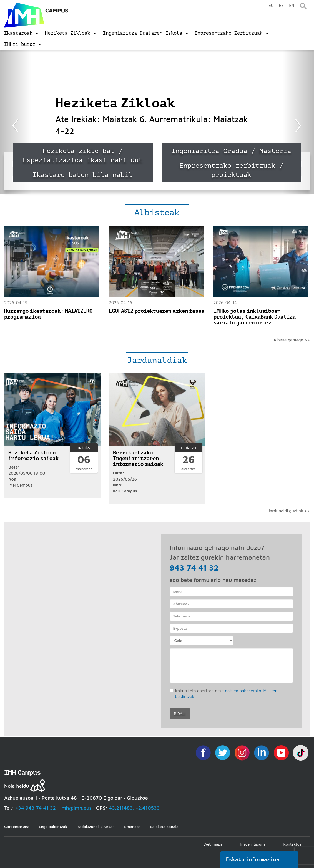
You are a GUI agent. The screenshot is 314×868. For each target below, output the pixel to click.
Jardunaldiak (157, 360)
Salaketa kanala (164, 826)
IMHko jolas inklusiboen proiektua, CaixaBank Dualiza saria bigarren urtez (255, 317)
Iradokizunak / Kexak (96, 826)
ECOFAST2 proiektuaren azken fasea (157, 311)
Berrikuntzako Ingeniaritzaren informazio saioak (138, 458)
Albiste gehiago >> (292, 340)
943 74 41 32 (194, 567)
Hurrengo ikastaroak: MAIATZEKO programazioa (48, 314)
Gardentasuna (17, 826)
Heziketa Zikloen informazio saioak (33, 456)
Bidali (180, 713)
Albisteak (157, 212)
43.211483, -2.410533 (135, 808)
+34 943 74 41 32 (36, 808)
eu (271, 6)
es (281, 6)
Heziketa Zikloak (115, 103)
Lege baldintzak (53, 826)
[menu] (21, 33)
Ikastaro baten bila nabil (83, 175)
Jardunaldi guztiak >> (289, 511)
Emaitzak (132, 826)
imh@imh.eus (76, 808)
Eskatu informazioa (253, 859)
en (292, 6)
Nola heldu (17, 786)
